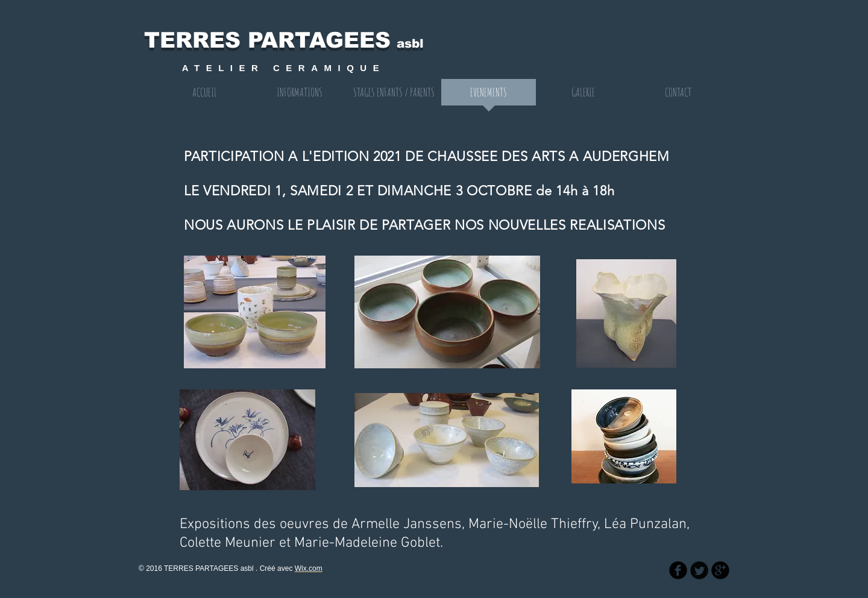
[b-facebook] (678, 570)
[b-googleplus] (720, 570)
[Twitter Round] (699, 570)
